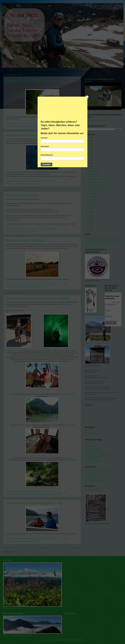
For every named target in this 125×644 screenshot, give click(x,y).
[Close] (87, 97)
